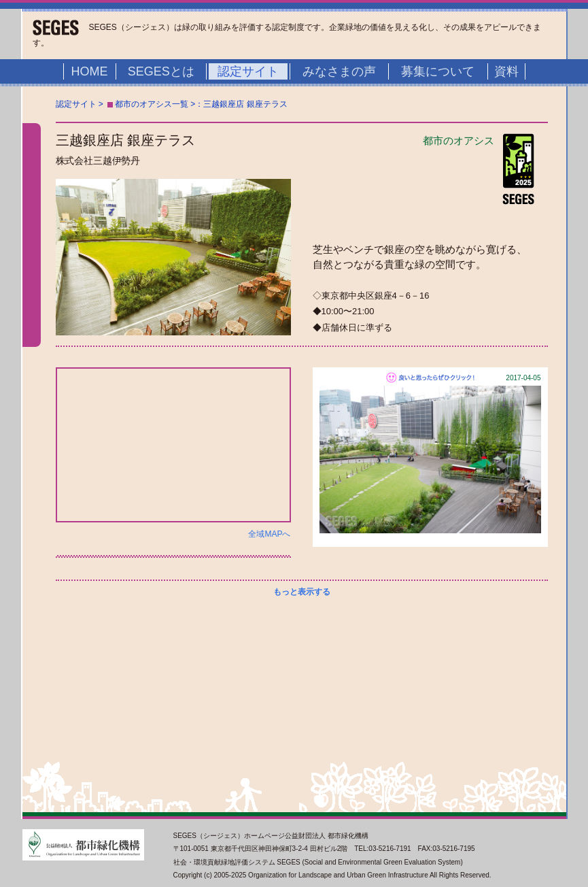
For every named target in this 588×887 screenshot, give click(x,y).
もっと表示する (302, 592)
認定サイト (248, 71)
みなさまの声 (339, 71)
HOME (90, 71)
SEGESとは (161, 71)
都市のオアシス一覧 (152, 104)
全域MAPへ (269, 534)
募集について (438, 71)
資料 (506, 71)
